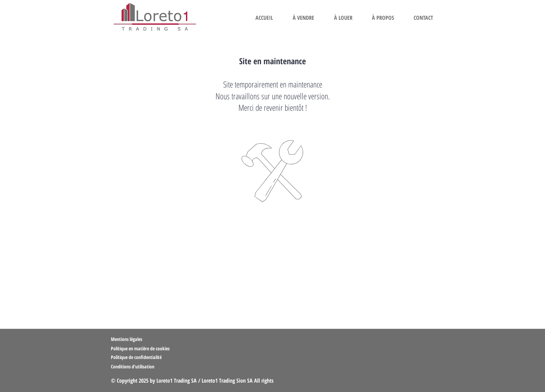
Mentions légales (127, 339)
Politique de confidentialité (136, 357)
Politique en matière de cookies (141, 348)
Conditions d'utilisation (133, 366)
